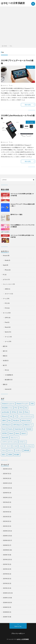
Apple (5, 265)
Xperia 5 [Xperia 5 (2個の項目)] (24, 433)
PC (4, 275)
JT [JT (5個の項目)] (15, 416)
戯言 (4, 346)
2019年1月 (6, 588)
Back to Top (18, 626)
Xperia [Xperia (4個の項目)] (17, 433)
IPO (6, 370)
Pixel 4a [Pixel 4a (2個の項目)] (10, 429)
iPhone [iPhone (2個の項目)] (26, 412)
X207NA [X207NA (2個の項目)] (4, 433)
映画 (4, 356)
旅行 (4, 351)
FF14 (6, 308)
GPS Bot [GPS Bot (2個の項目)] (14, 412)
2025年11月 (6, 469)
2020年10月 (6, 540)
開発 (4, 384)
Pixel (6, 322)
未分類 (5, 361)
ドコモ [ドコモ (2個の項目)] (15, 446)
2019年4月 (6, 574)
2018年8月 (6, 612)
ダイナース (8, 294)
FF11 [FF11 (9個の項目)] (16, 408)
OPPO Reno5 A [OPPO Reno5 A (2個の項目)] (18, 425)
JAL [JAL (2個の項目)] (11, 416)
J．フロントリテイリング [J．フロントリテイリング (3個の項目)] (25, 416)
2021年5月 (6, 507)
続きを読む (28, 105)
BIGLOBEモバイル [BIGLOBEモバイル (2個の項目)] (7, 408)
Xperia (7, 332)
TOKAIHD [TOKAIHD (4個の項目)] (29, 429)
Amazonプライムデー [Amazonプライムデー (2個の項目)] (23, 404)
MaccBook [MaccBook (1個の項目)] (16, 421)
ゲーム (5, 299)
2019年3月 (6, 579)
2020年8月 (6, 550)
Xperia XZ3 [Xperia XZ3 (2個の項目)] (5, 438)
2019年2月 (6, 583)
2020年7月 (6, 555)
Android (7, 389)
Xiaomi (7, 327)
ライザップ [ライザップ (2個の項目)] (19, 450)
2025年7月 (6, 474)
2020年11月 (6, 536)
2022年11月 (6, 497)
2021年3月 (6, 517)
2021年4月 (6, 512)
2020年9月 (6, 545)
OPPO (7, 318)
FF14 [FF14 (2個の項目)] (21, 408)
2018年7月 (6, 617)
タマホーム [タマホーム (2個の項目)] (23, 442)
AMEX (7, 289)
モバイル (5, 313)
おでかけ (5, 279)
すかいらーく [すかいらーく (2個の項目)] (14, 438)
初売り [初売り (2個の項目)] (4, 455)
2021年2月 (6, 521)
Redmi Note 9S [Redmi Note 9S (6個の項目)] (19, 429)
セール (7, 341)
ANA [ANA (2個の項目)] (32, 404)
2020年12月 (6, 531)
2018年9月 (6, 607)
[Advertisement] (18, 25)
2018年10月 (6, 603)
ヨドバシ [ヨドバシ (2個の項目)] (11, 450)
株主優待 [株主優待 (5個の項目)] (17, 455)
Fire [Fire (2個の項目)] (26, 408)
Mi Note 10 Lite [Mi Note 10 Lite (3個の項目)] (26, 421)
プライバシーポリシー (18, 633)
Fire (12, 85)
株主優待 (7, 380)
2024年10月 (6, 488)
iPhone (7, 270)
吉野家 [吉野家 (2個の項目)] (10, 455)
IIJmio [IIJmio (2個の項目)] (20, 412)
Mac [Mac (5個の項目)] (10, 421)
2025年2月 (6, 478)
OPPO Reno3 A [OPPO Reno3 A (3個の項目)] (6, 425)
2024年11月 (6, 483)
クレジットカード (8, 284)
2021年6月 (6, 502)
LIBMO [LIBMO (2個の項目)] (4, 421)
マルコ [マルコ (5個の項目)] (4, 450)
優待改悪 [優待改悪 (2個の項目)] (27, 450)
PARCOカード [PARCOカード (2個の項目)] (28, 425)
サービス (7, 337)
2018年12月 (6, 593)
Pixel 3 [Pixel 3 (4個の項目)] (4, 429)
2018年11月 (6, 598)
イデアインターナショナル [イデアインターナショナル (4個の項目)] (10, 442)
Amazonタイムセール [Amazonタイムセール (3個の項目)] (8, 404)
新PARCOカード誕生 (16, 214)
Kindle (31, 67)
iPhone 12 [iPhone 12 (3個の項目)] (5, 416)
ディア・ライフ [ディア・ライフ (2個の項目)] (6, 446)
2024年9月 (6, 493)
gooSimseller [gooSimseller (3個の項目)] (6, 412)
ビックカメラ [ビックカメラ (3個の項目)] (29, 446)
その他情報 (8, 375)
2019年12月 (6, 559)
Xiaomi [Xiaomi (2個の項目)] (11, 433)
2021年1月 (6, 526)
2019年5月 (6, 569)
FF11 (6, 303)
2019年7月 (6, 564)
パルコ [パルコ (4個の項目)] (21, 446)
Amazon (5, 256)
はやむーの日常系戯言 (13, 3)
